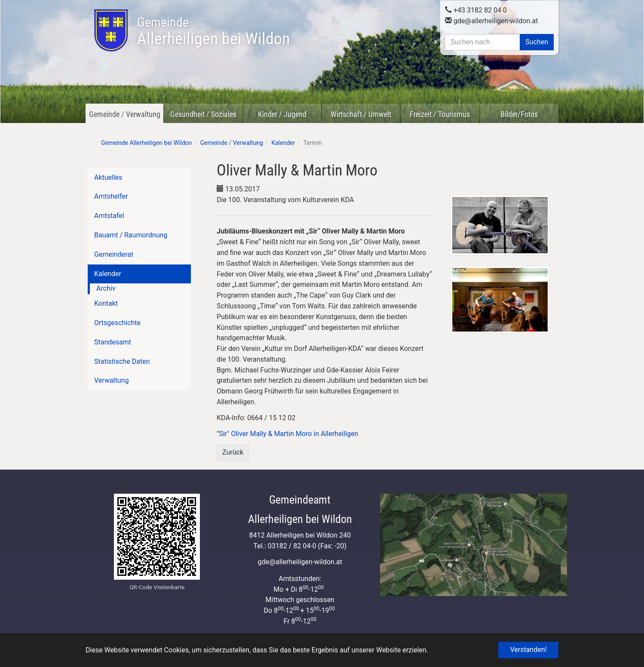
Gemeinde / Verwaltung (125, 114)
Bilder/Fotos (519, 114)
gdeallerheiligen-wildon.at (492, 20)
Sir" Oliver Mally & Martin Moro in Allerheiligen (288, 434)
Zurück (233, 452)
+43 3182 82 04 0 (476, 9)
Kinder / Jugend (282, 114)
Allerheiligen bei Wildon (213, 31)
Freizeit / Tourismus (440, 114)
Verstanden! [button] (528, 650)
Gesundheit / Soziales (203, 114)
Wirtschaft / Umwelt (361, 114)
